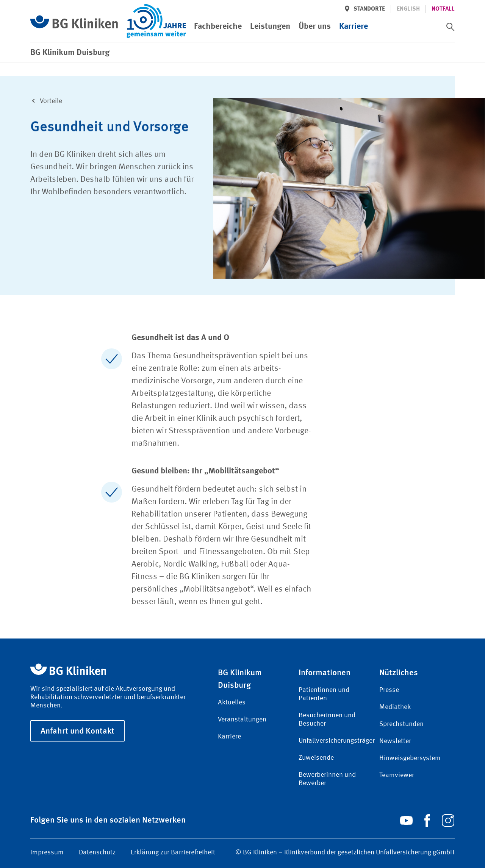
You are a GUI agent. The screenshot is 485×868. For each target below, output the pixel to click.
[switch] (451, 27)
